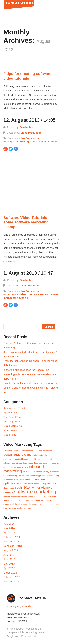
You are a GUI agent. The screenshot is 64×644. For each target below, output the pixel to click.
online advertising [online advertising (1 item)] (31, 476)
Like (17, 150)
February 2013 (12, 577)
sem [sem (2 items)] (49, 483)
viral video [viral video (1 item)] (32, 508)
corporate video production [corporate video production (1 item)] (36, 459)
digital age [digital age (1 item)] (38, 463)
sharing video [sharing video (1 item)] (9, 488)
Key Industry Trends (15, 408)
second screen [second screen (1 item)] (27, 484)
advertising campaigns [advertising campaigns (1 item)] (12, 451)
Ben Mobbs (27, 127)
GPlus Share (6, 150)
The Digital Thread (14, 417)
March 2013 (10, 573)
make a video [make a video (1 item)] (28, 472)
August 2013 (11, 550)
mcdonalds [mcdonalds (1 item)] (54, 472)
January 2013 (11, 581)
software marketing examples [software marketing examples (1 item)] (15, 496)
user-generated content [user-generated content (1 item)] (13, 504)
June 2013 (9, 559)
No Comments (32, 140)
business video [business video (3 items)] (17, 454)
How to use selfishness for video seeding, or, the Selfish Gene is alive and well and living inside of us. (31, 388)
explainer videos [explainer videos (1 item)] (49, 463)
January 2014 (11, 541)
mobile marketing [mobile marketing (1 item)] (10, 476)
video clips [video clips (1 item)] (27, 504)
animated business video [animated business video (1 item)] (32, 451)
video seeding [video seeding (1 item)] (18, 508)
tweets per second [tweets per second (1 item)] (17, 500)
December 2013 (13, 546)
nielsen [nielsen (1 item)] (21, 476)
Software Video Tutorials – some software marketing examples (27, 222)
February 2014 (12, 537)
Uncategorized (12, 421)
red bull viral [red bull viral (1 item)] (19, 480)
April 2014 (9, 532)
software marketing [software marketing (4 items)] (35, 492)
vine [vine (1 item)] (26, 508)
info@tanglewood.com (23, 606)
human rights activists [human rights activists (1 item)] (19, 467)
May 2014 (9, 528)
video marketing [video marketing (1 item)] (38, 504)
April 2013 (9, 568)
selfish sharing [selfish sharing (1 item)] (40, 484)
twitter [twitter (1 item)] (28, 500)
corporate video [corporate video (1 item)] (18, 459)
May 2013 (9, 564)
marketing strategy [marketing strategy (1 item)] (42, 472)
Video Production (31, 133)
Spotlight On (10, 412)
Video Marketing (30, 286)
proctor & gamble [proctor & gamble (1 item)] (46, 476)
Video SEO (10, 435)
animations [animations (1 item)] (47, 451)
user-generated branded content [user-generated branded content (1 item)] (44, 500)
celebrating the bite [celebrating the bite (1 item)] (40, 455)
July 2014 (9, 524)
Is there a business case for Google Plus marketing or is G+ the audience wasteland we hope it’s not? (30, 374)
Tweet (11, 150)
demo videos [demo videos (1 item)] (28, 463)
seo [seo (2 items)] (56, 483)
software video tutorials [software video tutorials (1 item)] (37, 496)
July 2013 (9, 555)
